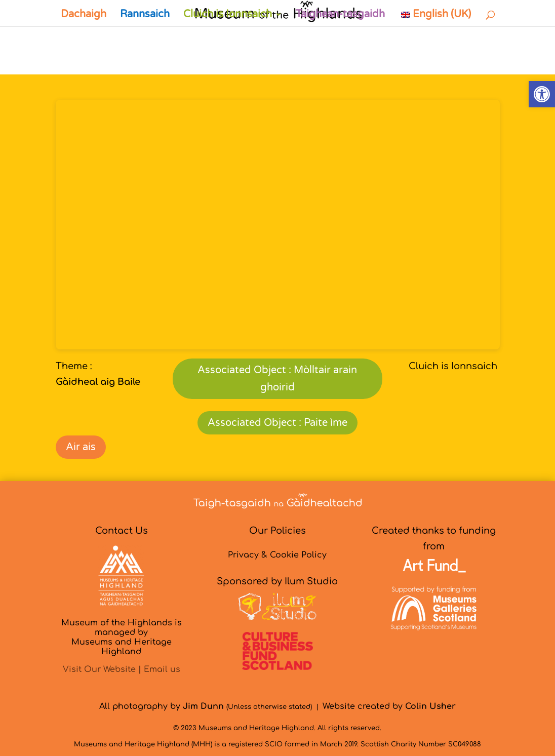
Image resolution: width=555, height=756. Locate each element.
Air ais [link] (81, 447)
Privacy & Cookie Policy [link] (277, 555)
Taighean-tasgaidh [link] (340, 15)
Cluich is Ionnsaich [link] (228, 15)
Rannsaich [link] (145, 15)
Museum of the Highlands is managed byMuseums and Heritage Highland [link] (122, 637)
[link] (542, 94)
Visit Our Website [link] (99, 669)
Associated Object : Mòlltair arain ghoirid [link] (277, 379)
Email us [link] (162, 669)
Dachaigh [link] (84, 15)
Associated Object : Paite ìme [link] (277, 423)
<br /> (278, 225)
